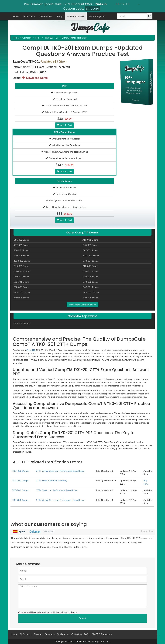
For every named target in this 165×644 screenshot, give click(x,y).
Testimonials (46, 16)
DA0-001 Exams (91, 287)
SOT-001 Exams (21, 245)
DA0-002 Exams (91, 250)
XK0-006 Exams (21, 256)
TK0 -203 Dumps (21, 471)
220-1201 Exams (91, 256)
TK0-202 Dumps (20, 490)
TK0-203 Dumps (20, 500)
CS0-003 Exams (21, 287)
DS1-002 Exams (21, 240)
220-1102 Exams (91, 292)
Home (16, 16)
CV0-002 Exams (90, 282)
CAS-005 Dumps (22, 323)
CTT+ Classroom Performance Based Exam (57, 490)
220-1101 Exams (22, 292)
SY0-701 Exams (21, 282)
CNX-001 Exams (22, 271)
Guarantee (50, 634)
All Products (29, 16)
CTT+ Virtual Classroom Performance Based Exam (60, 471)
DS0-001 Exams (21, 277)
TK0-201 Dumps (20, 481)
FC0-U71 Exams (21, 250)
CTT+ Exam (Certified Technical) (51, 481)
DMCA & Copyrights (102, 634)
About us (38, 634)
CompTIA (27, 38)
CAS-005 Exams (21, 266)
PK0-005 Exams (21, 298)
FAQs (60, 16)
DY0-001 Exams (90, 271)
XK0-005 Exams (90, 298)
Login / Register (97, 16)
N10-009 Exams (90, 277)
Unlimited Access (76, 16)
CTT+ (38, 38)
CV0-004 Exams (90, 261)
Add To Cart (64, 125)
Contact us (77, 634)
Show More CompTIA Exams (82, 305)
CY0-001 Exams (90, 245)
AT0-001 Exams (90, 240)
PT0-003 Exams (90, 266)
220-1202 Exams (22, 261)
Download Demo (35, 78)
